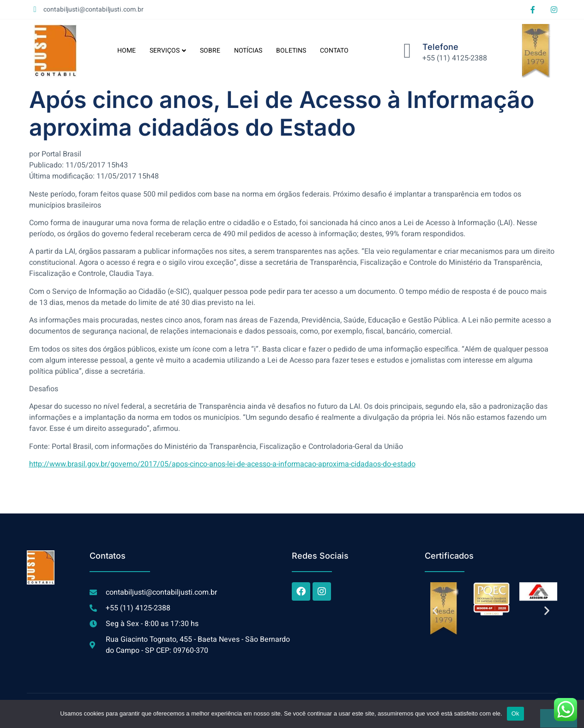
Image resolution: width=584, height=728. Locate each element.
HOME (126, 51)
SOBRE (210, 51)
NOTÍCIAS (248, 51)
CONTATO (334, 51)
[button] (435, 611)
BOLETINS (291, 51)
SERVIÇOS (168, 51)
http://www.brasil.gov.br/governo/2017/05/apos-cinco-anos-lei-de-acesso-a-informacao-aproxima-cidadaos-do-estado (222, 464)
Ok (515, 713)
